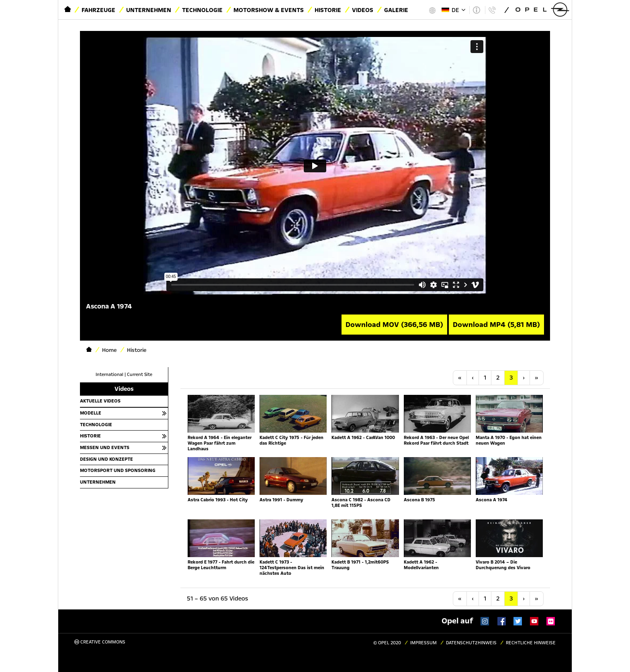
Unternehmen (149, 10)
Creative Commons (100, 642)
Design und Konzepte (106, 459)
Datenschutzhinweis (471, 643)
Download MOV (394, 325)
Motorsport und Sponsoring (118, 470)
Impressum (423, 643)
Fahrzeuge (98, 10)
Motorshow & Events (269, 10)
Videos (363, 10)
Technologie (202, 10)
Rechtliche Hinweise (531, 643)
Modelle (91, 413)
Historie (328, 10)
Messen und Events (105, 447)
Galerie (396, 10)
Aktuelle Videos (100, 401)
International (109, 375)
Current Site (140, 375)
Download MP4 (496, 325)
